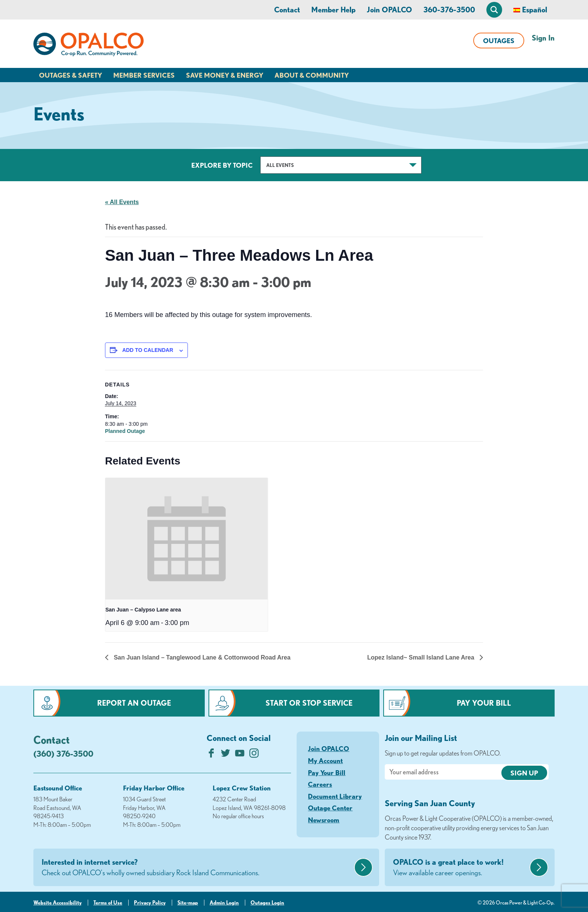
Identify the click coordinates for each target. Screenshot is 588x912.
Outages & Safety (70, 75)
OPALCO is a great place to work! (460, 868)
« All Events (122, 202)
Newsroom (324, 820)
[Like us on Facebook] (211, 755)
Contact (287, 10)
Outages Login (267, 903)
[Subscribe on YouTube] (240, 755)
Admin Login (224, 903)
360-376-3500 (449, 10)
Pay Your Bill (484, 703)
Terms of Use (108, 903)
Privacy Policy (150, 903)
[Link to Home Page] (88, 46)
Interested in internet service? (197, 868)
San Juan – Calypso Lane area (143, 610)
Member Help (333, 10)
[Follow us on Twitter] (226, 755)
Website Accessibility (58, 903)
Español (535, 10)
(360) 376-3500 (63, 753)
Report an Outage (134, 703)
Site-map (188, 903)
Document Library (335, 796)
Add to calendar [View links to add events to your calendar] (148, 350)
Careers (320, 784)
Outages (499, 41)
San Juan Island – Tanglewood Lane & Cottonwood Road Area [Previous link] (201, 657)
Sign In (543, 38)
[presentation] (187, 539)
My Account (325, 760)
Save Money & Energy (225, 75)
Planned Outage (125, 431)
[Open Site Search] (494, 10)
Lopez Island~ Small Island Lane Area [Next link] (421, 657)
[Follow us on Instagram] (254, 755)
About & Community (312, 75)
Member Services (144, 75)
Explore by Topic (222, 165)
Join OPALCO (389, 10)
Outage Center (330, 808)
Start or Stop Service (309, 703)
